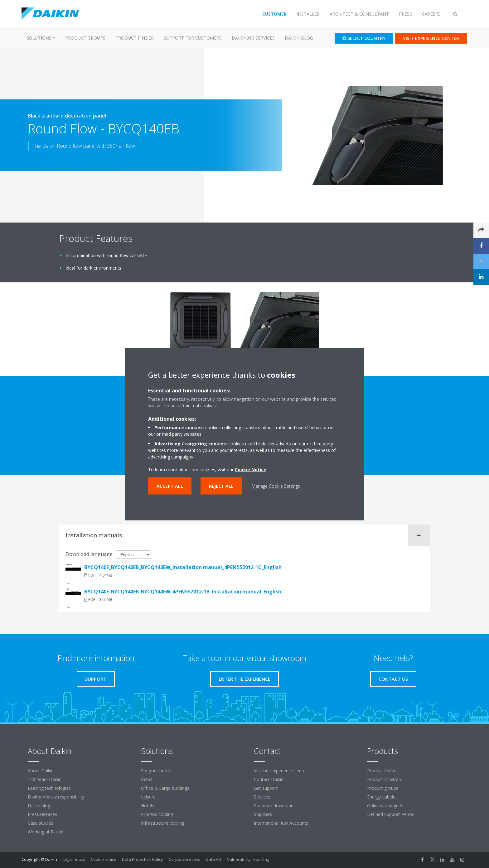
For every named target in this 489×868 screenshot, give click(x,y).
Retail (147, 779)
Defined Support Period (391, 814)
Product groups (85, 38)
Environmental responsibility (56, 797)
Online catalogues (385, 806)
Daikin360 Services (253, 38)
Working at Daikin (46, 832)
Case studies (41, 823)
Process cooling (157, 814)
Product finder (135, 38)
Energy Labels (381, 797)
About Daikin (41, 771)
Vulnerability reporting (248, 859)
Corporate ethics (184, 859)
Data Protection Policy (143, 859)
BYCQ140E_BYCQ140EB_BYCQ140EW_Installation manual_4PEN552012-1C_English (183, 567)
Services (262, 797)
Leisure (148, 797)
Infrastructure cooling (163, 823)
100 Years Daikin (45, 779)
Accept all (170, 486)
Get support (266, 788)
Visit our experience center (281, 771)
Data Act (214, 859)
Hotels (148, 806)
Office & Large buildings (165, 788)
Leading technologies (49, 788)
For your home (156, 771)
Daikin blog (299, 38)
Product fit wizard (385, 779)
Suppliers (263, 814)
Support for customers (193, 38)
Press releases (42, 814)
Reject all (221, 486)
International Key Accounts (281, 823)
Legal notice (74, 859)
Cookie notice (104, 859)
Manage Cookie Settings (276, 486)
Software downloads (275, 806)
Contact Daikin (269, 779)
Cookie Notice (251, 469)
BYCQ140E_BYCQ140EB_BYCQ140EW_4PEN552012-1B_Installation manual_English (183, 592)
